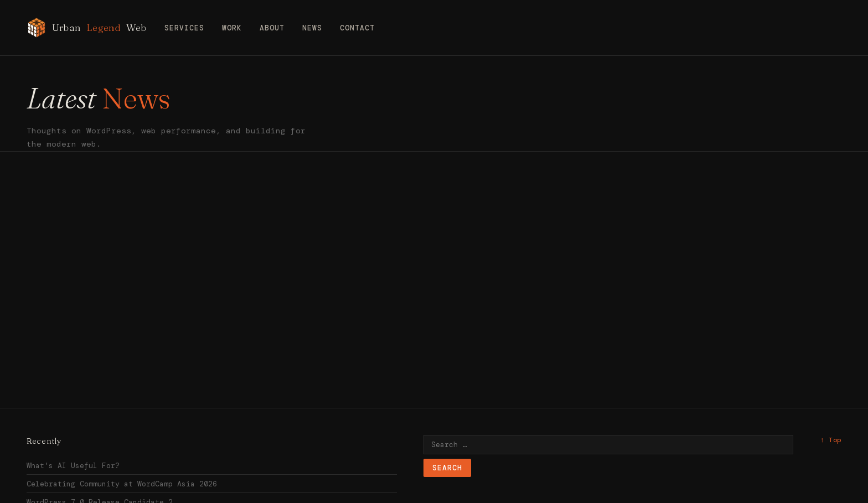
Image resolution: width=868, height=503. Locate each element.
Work (232, 28)
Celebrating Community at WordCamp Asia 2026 (122, 484)
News (312, 28)
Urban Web (87, 28)
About (272, 28)
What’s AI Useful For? (73, 466)
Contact (357, 28)
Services (184, 28)
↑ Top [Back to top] (831, 440)
